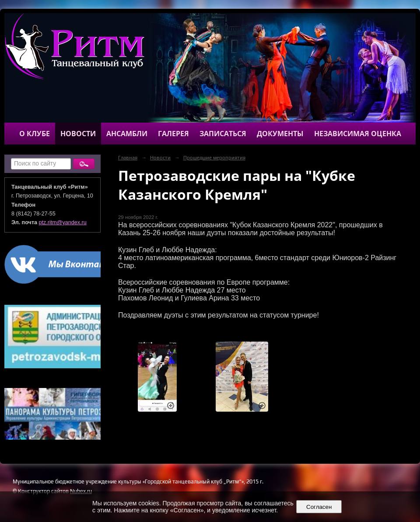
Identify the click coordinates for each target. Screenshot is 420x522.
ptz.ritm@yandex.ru (63, 222)
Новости (78, 134)
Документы (280, 134)
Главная (128, 158)
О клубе (35, 134)
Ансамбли (127, 134)
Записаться (223, 134)
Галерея (173, 134)
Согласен (319, 507)
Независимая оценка (358, 134)
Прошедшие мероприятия (214, 158)
